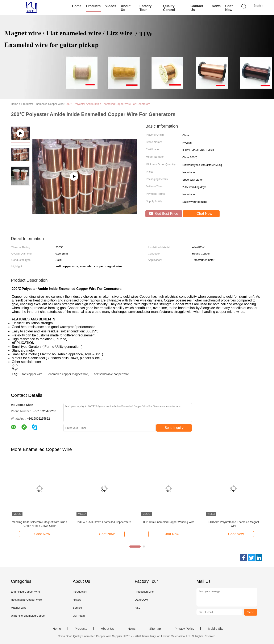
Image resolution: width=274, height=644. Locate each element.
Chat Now (229, 8)
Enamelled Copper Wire (25, 592)
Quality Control (169, 8)
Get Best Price (164, 214)
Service (77, 608)
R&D (138, 608)
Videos (111, 6)
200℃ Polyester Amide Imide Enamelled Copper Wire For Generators (108, 104)
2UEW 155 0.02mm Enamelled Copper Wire (104, 522)
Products (93, 6)
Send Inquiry (174, 428)
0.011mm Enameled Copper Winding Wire (169, 522)
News (216, 6)
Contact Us (197, 8)
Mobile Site (216, 629)
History (77, 600)
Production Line (144, 592)
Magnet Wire (19, 608)
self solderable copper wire (111, 374)
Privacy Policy (184, 629)
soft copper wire (32, 374)
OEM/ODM (141, 600)
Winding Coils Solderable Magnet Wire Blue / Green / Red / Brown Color (40, 524)
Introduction (80, 592)
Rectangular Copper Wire (26, 600)
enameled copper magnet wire (68, 374)
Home (77, 6)
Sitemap (155, 629)
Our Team (79, 616)
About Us (126, 8)
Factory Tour (146, 8)
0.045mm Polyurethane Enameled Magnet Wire (233, 524)
